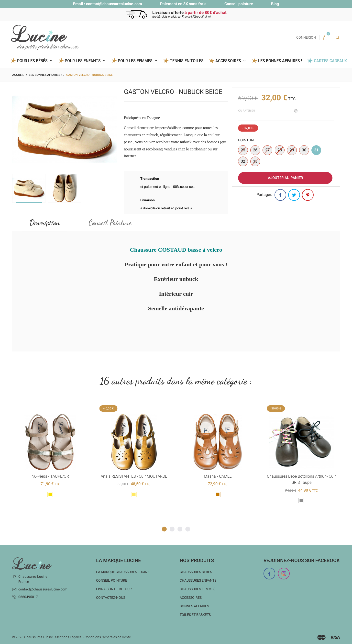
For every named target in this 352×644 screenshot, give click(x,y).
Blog (275, 4)
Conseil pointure (239, 4)
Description (45, 223)
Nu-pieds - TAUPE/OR (50, 476)
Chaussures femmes (198, 589)
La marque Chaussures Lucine (123, 572)
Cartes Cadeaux (330, 61)
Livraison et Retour (114, 589)
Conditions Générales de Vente (108, 637)
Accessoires (191, 598)
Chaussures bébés (196, 572)
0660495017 (28, 597)
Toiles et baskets (195, 615)
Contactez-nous (111, 598)
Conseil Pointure (110, 223)
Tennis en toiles (187, 61)
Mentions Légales (68, 637)
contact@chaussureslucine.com (114, 4)
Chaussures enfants (198, 581)
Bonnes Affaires (194, 606)
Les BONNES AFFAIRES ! (280, 61)
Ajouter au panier (285, 178)
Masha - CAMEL (217, 476)
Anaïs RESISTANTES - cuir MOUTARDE (134, 476)
